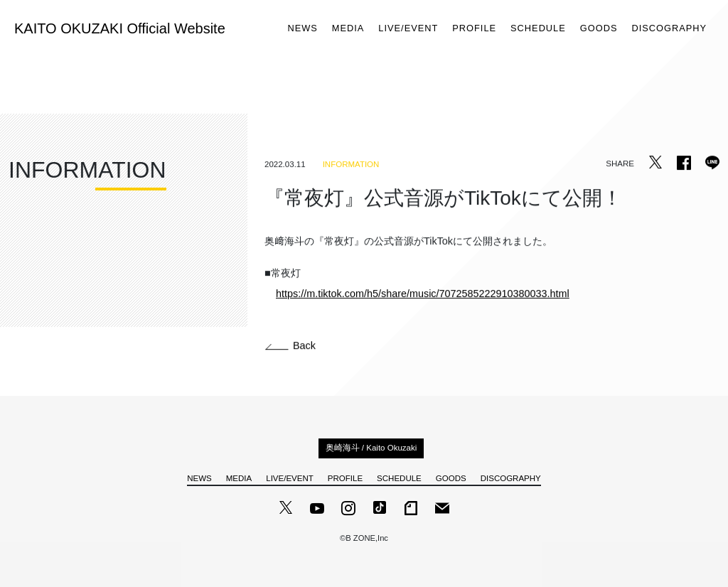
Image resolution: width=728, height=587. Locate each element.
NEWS (302, 29)
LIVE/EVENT (408, 29)
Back (290, 345)
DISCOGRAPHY (669, 29)
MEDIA (348, 29)
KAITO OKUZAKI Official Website (120, 28)
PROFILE (474, 29)
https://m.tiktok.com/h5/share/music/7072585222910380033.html (423, 293)
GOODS (599, 29)
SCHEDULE (538, 29)
